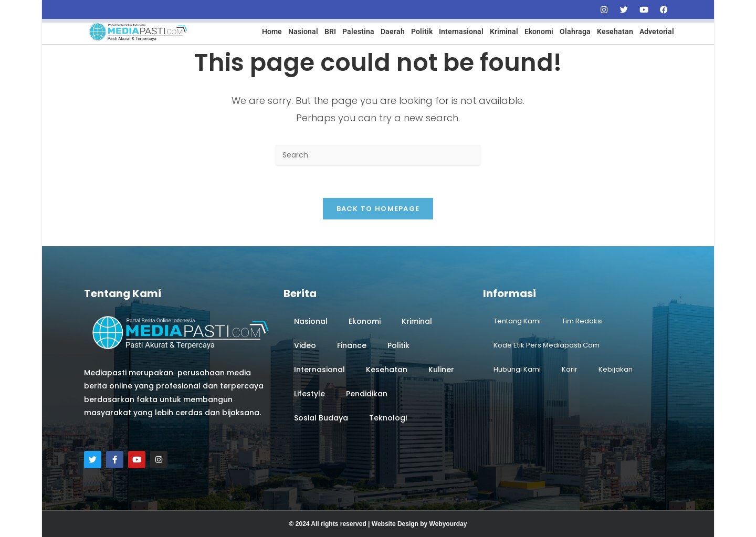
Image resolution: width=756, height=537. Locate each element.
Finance (352, 345)
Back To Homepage (378, 209)
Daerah (393, 31)
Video (305, 345)
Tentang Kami (517, 321)
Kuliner (441, 370)
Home (272, 31)
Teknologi (388, 418)
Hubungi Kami (517, 369)
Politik (422, 31)
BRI (330, 31)
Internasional (461, 31)
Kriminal (504, 31)
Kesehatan (615, 31)
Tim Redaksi (582, 321)
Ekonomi (539, 31)
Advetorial (657, 31)
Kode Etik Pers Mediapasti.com (547, 345)
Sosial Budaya (321, 418)
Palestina (358, 31)
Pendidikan (367, 394)
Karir (570, 369)
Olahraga (575, 31)
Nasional (303, 31)
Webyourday (448, 524)
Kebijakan (616, 369)
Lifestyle (309, 394)
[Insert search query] (378, 155)
